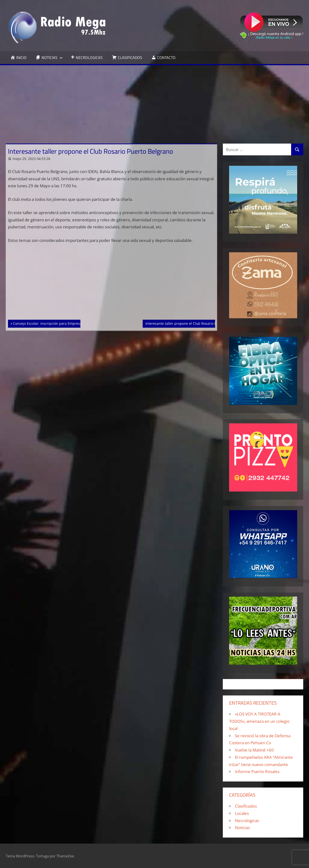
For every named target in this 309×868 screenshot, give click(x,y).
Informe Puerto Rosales (257, 771)
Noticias (242, 828)
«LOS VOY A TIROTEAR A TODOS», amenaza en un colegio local (259, 721)
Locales (242, 813)
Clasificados (246, 806)
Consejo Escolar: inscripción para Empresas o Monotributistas (63, 323)
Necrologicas (247, 821)
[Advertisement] (154, 101)
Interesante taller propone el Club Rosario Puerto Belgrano (193, 323)
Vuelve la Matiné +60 (254, 750)
